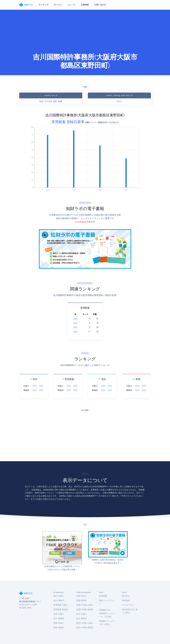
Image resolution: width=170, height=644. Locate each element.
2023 (78, 332)
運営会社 (126, 596)
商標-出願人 (59, 623)
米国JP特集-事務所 (85, 610)
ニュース (71, 5)
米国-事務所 (82, 600)
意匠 (55, 101)
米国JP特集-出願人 (85, 605)
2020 (78, 319)
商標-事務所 (59, 628)
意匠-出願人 (59, 614)
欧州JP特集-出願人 (85, 623)
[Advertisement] (85, 33)
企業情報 (85, 5)
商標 (60, 101)
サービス (58, 5)
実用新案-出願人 (61, 605)
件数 (85, 87)
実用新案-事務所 (61, 610)
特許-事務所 (59, 600)
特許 (41, 101)
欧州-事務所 (82, 618)
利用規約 (126, 600)
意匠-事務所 (59, 618)
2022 (78, 327)
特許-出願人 (59, 596)
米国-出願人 (82, 596)
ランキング (43, 5)
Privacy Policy (128, 605)
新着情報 (103, 596)
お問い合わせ (100, 5)
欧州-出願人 (82, 614)
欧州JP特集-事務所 (85, 628)
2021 (78, 323)
